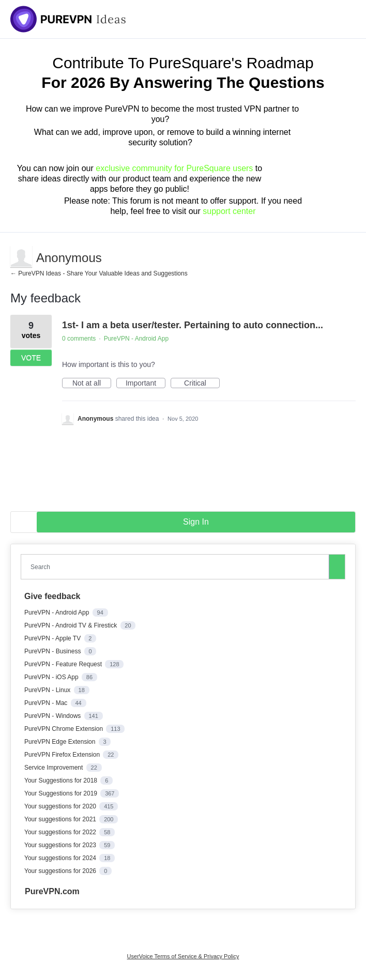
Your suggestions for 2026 (61, 871)
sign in (196, 522)
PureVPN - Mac (47, 703)
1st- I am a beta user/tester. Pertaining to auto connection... (193, 325)
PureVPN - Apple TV (54, 638)
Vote (31, 358)
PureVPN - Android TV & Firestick (72, 625)
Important (146, 384)
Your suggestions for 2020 (61, 806)
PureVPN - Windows (54, 716)
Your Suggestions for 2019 (62, 793)
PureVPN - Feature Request (64, 664)
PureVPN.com (52, 891)
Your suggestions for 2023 (61, 845)
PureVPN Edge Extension (61, 742)
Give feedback (52, 596)
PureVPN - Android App (136, 339)
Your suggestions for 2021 (61, 819)
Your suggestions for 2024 (61, 858)
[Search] (337, 566)
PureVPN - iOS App (52, 677)
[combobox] (177, 567)
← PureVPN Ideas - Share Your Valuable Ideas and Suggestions (99, 273)
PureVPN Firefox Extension (63, 755)
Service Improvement (55, 768)
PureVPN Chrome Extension (64, 729)
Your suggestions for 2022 (61, 832)
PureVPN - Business (54, 651)
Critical (202, 384)
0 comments (79, 339)
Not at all (92, 384)
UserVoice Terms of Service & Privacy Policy (183, 956)
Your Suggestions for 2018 (62, 780)
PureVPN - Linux (48, 690)
